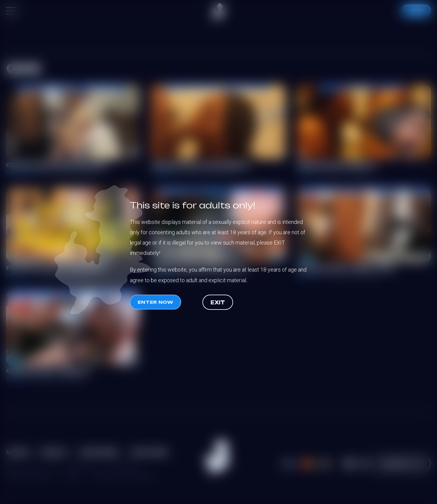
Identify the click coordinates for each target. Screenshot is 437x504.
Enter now (156, 302)
